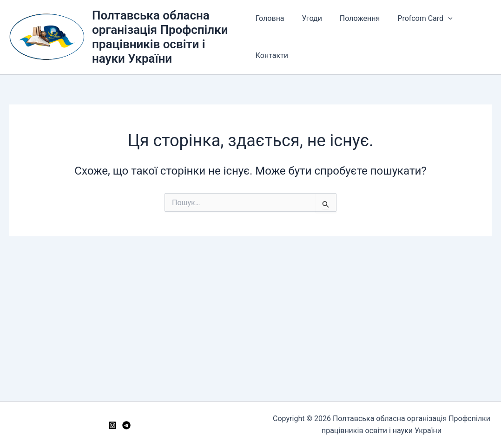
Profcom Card (416, 19)
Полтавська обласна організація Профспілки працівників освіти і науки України (160, 37)
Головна (270, 18)
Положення (354, 18)
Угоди (309, 18)
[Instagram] (112, 425)
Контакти (272, 55)
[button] (440, 19)
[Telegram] (126, 425)
